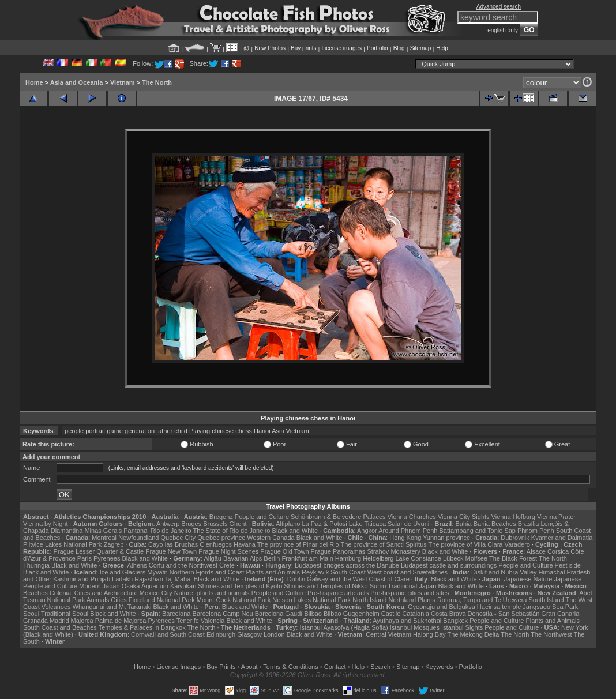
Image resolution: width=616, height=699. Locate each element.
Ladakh (122, 579)
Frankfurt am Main (308, 558)
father (164, 431)
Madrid (59, 621)
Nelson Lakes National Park (311, 600)
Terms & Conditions (290, 667)
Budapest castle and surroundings (449, 565)
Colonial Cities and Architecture (94, 593)
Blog (399, 48)
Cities (119, 600)
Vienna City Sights (464, 517)
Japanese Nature (528, 579)
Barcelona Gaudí (279, 614)
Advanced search (499, 7)
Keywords (439, 667)
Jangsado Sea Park (550, 607)
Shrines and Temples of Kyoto (240, 586)
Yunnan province (446, 538)
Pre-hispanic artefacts (338, 593)
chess (244, 431)
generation (140, 431)
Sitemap (421, 48)
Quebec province (221, 538)
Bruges (191, 524)
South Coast (348, 572)
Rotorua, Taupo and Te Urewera (482, 600)
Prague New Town (171, 551)
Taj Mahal (179, 579)
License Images (179, 667)
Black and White (295, 531)
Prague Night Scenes (228, 551)
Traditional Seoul (65, 614)
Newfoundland (138, 538)
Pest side (568, 565)
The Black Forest (513, 558)
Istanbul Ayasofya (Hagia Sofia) (343, 627)
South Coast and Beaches (60, 627)
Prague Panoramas (338, 551)
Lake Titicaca (367, 524)
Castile (391, 614)
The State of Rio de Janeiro (232, 531)
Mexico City (156, 593)
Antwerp (168, 524)
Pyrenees (107, 558)
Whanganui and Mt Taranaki (112, 607)
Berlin (272, 558)
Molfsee (477, 558)
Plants (427, 600)
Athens (137, 565)
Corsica (558, 551)
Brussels (215, 524)
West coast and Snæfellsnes (407, 572)
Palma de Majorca (121, 621)
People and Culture (262, 517)
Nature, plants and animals (212, 593)
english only (503, 30)
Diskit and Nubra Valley (504, 572)
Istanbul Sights (462, 627)
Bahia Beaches (495, 524)
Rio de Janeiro (171, 531)
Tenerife (188, 621)
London (274, 634)
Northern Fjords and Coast (207, 572)
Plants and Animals (273, 572)
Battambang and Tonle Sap (477, 531)
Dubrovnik (515, 538)
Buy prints (303, 48)
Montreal (104, 538)
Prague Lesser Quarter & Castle (99, 551)
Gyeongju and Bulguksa (442, 607)
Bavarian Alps (243, 558)
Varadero (517, 544)
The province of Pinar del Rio (298, 544)
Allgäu (213, 558)
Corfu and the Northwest (183, 565)
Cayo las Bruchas (173, 544)
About (249, 667)
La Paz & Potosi (325, 524)
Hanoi (262, 431)
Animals (98, 600)
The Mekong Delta (474, 634)
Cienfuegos (216, 544)
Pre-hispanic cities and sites (410, 593)
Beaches (35, 593)
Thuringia (36, 565)
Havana (245, 544)
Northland (403, 600)
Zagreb (113, 544)
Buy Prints (221, 667)
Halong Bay (429, 634)
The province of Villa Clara (466, 544)
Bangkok (455, 621)
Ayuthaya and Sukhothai (407, 621)
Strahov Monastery (393, 551)
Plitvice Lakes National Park (62, 544)
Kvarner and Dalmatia (562, 538)
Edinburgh (221, 634)
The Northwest (551, 634)
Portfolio (378, 48)
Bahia (464, 524)
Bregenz (221, 517)
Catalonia (415, 614)
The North (157, 82)
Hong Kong (405, 538)
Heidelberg (378, 558)
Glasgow (249, 634)
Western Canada (271, 538)
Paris (84, 558)
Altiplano (288, 524)
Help (442, 48)
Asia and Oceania (77, 82)
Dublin (296, 579)
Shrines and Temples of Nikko (326, 586)
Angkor (367, 531)
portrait (95, 431)
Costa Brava (448, 614)
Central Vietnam (388, 634)
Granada (35, 621)
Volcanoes (56, 607)
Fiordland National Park (162, 600)
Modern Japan (99, 586)
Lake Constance (418, 558)
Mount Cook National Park (234, 600)
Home (34, 82)
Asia (278, 431)
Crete (227, 565)
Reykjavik (315, 572)
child (181, 431)
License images (342, 48)
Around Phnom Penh (408, 531)
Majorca (82, 621)
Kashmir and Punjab (82, 579)
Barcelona (176, 614)
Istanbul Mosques (415, 627)
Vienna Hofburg (513, 517)
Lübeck (453, 558)
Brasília (529, 524)
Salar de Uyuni (408, 524)
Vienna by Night (45, 524)
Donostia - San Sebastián (504, 614)
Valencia (213, 621)
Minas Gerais (103, 531)
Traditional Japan (412, 586)
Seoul (31, 614)
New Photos (270, 48)
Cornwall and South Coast (168, 634)
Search (380, 667)
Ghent (238, 524)
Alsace (536, 551)
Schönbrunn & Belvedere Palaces (338, 517)
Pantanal (136, 531)
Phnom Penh (536, 531)
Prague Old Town (284, 551)
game (115, 431)
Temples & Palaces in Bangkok (142, 627)
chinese (223, 431)
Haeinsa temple (499, 607)
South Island (546, 600)
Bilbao (313, 614)
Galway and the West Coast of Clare (358, 579)
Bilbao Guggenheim (352, 614)
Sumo (378, 586)
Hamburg (348, 558)
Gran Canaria (560, 614)
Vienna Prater (556, 517)
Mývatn (157, 572)
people (74, 431)
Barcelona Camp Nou (223, 614)
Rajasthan (149, 579)
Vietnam (123, 82)
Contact (335, 667)
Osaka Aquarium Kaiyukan (159, 586)
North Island (369, 600)
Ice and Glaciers (123, 572)
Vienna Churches (412, 517)
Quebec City (179, 538)
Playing (200, 431)
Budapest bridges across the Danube (347, 565)
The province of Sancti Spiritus (384, 544)
